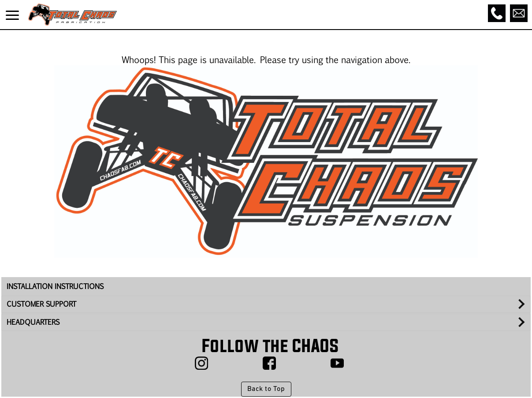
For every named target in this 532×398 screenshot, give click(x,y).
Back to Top (266, 389)
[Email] (519, 13)
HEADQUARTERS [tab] (33, 322)
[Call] (497, 13)
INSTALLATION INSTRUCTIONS (55, 286)
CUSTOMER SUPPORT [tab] (41, 304)
